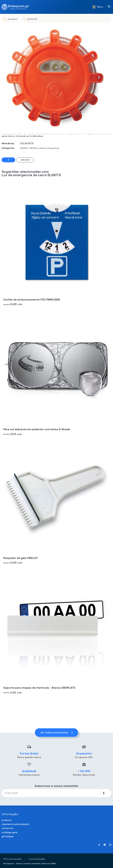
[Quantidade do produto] (8, 160)
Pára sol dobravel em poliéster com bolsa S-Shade (37, 429)
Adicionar (25, 160)
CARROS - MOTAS (29, 148)
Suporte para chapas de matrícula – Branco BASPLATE (39, 688)
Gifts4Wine (8, 836)
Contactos (8, 828)
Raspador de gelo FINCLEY (21, 558)
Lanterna (43, 148)
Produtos (7, 820)
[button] (98, 7)
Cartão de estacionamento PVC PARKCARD (32, 300)
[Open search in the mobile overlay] (66, 19)
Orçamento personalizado (15, 824)
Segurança (54, 148)
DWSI (54, 864)
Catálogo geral (10, 832)
